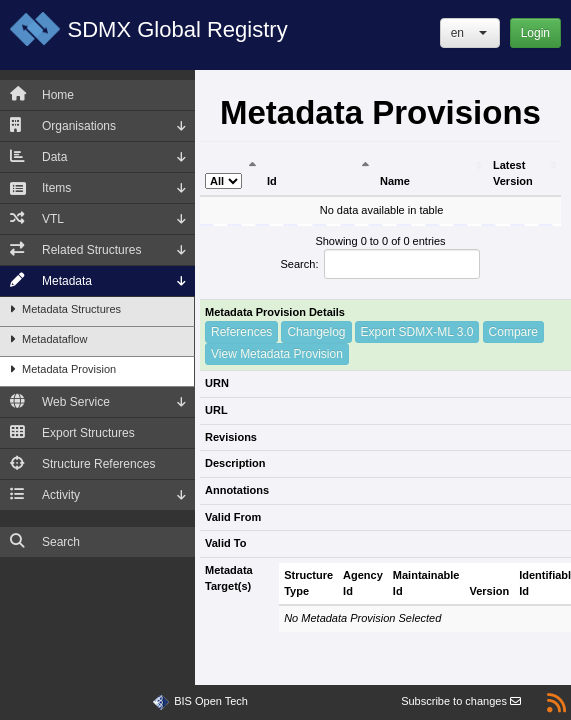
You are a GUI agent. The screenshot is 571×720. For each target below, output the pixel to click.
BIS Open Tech (211, 701)
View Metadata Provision (277, 354)
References (241, 332)
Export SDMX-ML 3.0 (417, 332)
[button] (470, 33)
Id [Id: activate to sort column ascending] (272, 181)
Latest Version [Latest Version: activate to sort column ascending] (513, 173)
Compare (513, 332)
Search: (381, 264)
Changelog (316, 332)
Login (535, 33)
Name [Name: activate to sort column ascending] (395, 181)
